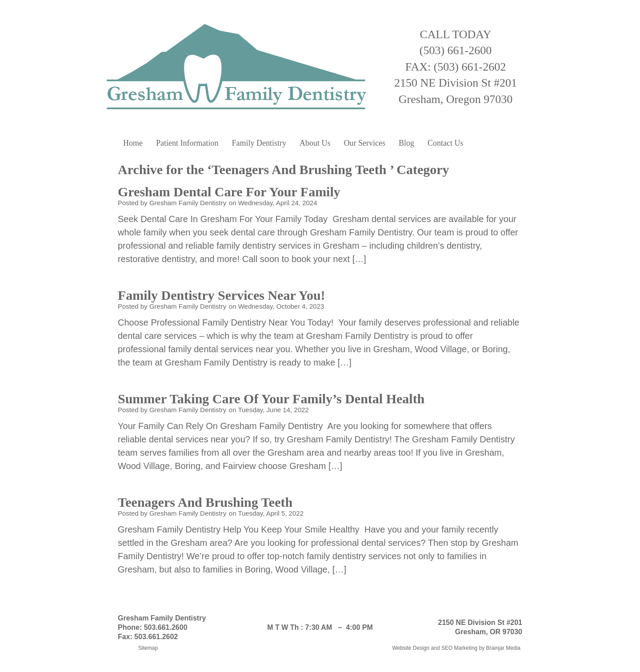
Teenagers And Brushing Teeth (207, 502)
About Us (315, 143)
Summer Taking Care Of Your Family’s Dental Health (273, 399)
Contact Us (446, 143)
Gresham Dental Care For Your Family (231, 192)
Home (133, 143)
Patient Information (187, 143)
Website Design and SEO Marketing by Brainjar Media (456, 648)
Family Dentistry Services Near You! (223, 295)
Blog (406, 143)
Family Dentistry (259, 143)
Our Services (364, 143)
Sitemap (148, 648)
